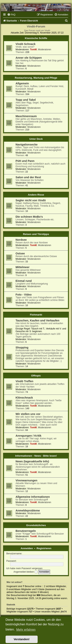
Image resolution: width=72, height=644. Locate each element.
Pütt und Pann (25, 161)
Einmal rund (24, 281)
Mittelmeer (23, 267)
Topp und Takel (26, 100)
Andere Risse (36, 195)
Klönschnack (24, 398)
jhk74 (64, 612)
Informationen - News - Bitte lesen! (36, 456)
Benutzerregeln (26, 531)
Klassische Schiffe (36, 38)
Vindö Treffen (24, 381)
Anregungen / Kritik (29, 436)
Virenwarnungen (26, 480)
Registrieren (44, 548)
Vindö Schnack (26, 44)
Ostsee (20, 253)
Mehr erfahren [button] (26, 630)
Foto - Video (24, 295)
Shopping (22, 348)
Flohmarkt (36, 315)
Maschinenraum (26, 116)
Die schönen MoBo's (29, 217)
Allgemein (22, 83)
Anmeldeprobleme (28, 511)
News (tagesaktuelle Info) (32, 461)
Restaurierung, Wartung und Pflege (36, 78)
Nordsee (21, 240)
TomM (33, 50)
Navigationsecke (27, 145)
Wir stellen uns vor (28, 414)
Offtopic (36, 376)
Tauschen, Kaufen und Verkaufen (37, 320)
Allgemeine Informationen (33, 497)
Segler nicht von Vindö (31, 200)
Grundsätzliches (36, 525)
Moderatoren (45, 50)
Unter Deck (36, 139)
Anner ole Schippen (29, 58)
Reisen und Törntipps (36, 234)
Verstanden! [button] (22, 639)
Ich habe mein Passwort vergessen (24, 568)
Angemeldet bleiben (25, 572)
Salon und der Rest (28, 177)
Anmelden (27, 548)
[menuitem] (11, 15)
